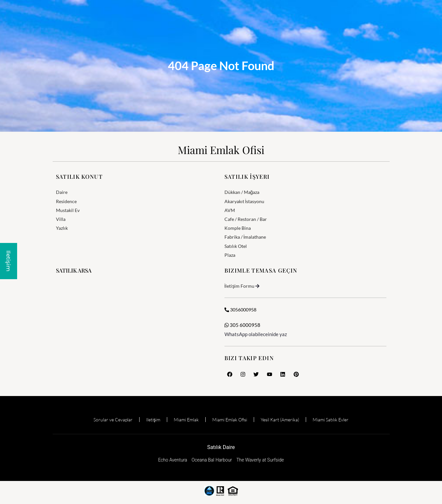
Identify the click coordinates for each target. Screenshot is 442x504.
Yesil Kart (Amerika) (280, 420)
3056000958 (240, 310)
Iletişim (153, 420)
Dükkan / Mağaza (242, 192)
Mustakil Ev (68, 210)
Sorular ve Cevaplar (113, 420)
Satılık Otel (236, 246)
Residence (66, 201)
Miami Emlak (186, 420)
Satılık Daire (221, 447)
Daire (62, 192)
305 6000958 (242, 325)
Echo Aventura (172, 460)
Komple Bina (238, 228)
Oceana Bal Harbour (212, 460)
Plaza (230, 255)
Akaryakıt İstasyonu (245, 201)
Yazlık (62, 228)
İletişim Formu (240, 286)
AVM (230, 210)
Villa (61, 219)
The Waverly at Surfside (260, 460)
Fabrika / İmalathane (245, 237)
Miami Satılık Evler (331, 420)
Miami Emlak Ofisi (221, 150)
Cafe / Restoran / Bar (246, 219)
